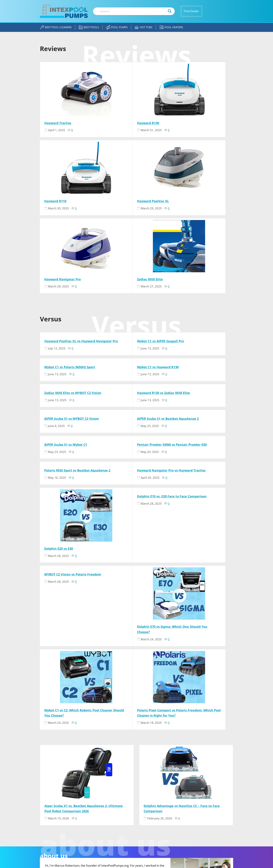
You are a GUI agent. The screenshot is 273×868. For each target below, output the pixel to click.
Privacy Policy (191, 822)
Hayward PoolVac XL (60, 201)
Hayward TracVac (58, 123)
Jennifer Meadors (135, 832)
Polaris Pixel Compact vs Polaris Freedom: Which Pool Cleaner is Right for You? (198, 523)
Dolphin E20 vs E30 (59, 440)
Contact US (188, 811)
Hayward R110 (184, 123)
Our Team (187, 806)
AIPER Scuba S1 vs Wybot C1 (194, 325)
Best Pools (89, 27)
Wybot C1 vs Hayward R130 (65, 294)
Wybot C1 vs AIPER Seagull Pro (132, 263)
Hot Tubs (144, 27)
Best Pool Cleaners (56, 27)
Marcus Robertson (136, 806)
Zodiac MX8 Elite (186, 201)
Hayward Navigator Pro (127, 201)
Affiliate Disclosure (195, 816)
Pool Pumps (117, 27)
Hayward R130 (120, 123)
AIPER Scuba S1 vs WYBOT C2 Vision (72, 325)
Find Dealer (191, 11)
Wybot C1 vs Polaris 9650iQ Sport (198, 263)
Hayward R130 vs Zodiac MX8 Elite (200, 294)
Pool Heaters (171, 27)
